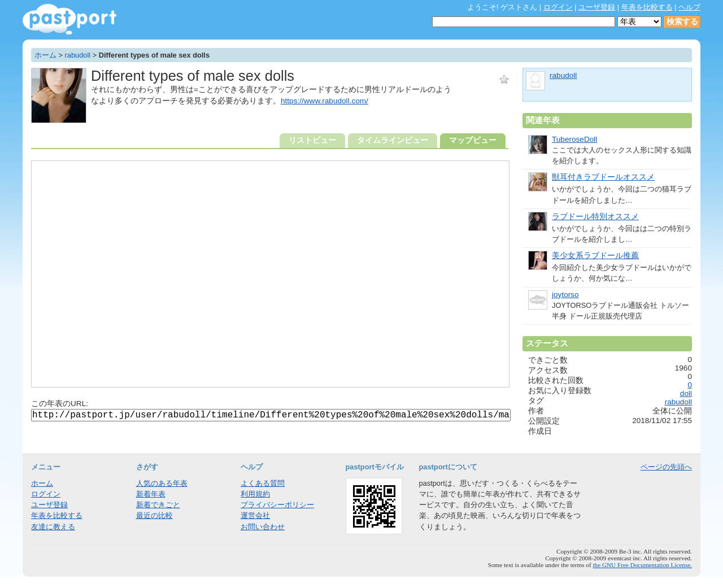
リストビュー (312, 140)
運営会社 (255, 515)
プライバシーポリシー (277, 505)
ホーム (45, 55)
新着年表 (151, 494)
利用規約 (255, 494)
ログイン (558, 7)
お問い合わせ (263, 527)
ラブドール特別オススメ (595, 217)
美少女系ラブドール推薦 (595, 256)
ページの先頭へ (666, 467)
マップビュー (473, 140)
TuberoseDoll (574, 139)
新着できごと (158, 505)
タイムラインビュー (393, 140)
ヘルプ (689, 7)
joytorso (565, 295)
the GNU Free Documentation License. (642, 565)
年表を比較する (647, 7)
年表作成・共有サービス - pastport (69, 19)
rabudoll (78, 55)
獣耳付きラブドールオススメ (603, 177)
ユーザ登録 (597, 7)
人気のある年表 (162, 483)
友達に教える (53, 527)
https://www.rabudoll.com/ (325, 101)
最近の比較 (154, 515)
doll (686, 393)
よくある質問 (263, 483)
